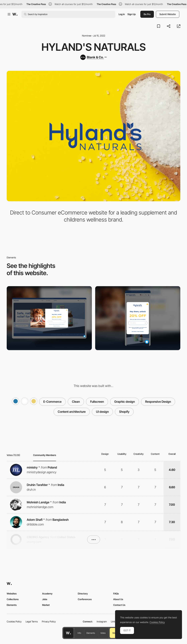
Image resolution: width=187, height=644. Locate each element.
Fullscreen (97, 402)
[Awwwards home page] (68, 633)
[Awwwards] (15, 14)
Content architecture (72, 412)
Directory (83, 594)
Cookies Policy (14, 621)
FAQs (116, 594)
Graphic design (125, 402)
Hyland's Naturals (94, 47)
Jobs (45, 599)
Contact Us (119, 605)
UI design (102, 412)
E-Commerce (52, 402)
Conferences (85, 599)
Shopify (124, 412)
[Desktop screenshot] (49, 318)
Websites (12, 594)
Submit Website (168, 14)
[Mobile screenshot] (138, 318)
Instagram (102, 621)
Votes (103, 633)
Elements (91, 633)
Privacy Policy (49, 621)
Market (46, 605)
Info (79, 633)
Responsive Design (158, 402)
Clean (76, 402)
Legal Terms (32, 621)
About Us (118, 599)
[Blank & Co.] (94, 57)
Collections (13, 599)
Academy (47, 594)
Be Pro (147, 14)
